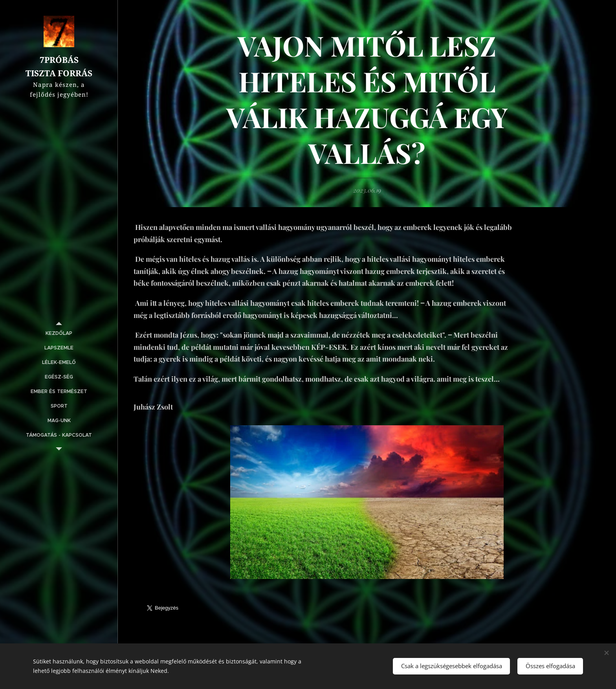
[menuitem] (59, 333)
